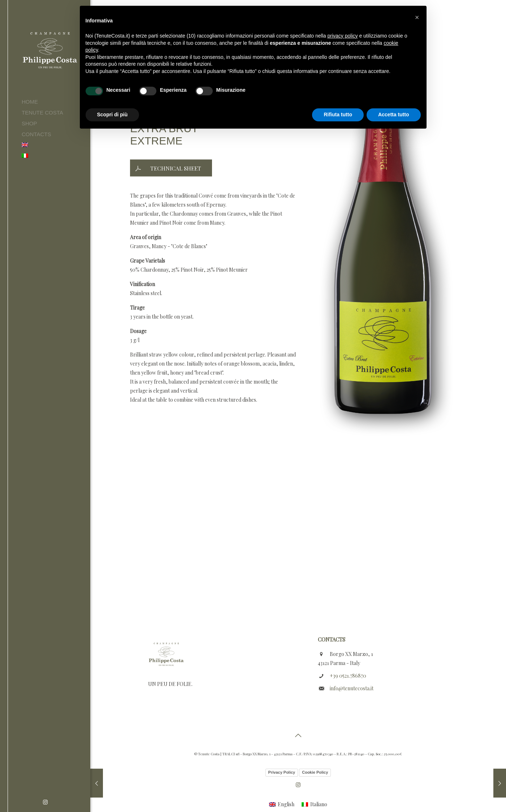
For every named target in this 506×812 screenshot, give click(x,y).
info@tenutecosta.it (352, 688)
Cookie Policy (315, 772)
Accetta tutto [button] (394, 115)
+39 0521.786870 (348, 676)
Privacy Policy (282, 772)
